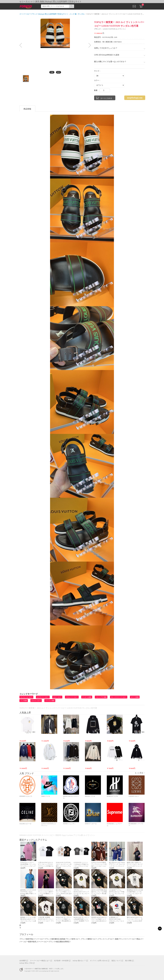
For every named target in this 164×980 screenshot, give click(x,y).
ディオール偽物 (87, 697)
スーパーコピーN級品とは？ (40, 961)
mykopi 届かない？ (79, 961)
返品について (116, 961)
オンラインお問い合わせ (99, 961)
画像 (52, 72)
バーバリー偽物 (50, 701)
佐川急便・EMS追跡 (61, 961)
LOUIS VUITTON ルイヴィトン (114, 29)
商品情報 (27, 109)
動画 (58, 72)
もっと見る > (140, 773)
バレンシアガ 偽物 (101, 697)
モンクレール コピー (26, 697)
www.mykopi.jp (43, 971)
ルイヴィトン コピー (43, 697)
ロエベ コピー (57, 697)
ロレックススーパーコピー (119, 697)
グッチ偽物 (24, 701)
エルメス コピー (36, 701)
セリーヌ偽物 (135, 697)
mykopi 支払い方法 (26, 963)
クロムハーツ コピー (72, 697)
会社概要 (23, 961)
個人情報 (128, 961)
